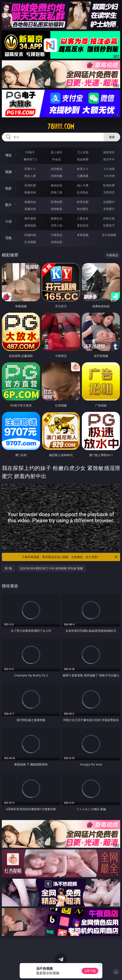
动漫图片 (109, 202)
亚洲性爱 (30, 185)
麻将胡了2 (30, 159)
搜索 (112, 137)
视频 (8, 172)
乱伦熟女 (83, 192)
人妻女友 (83, 218)
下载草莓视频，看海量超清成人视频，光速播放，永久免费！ (70, 557)
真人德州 (56, 152)
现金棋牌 (83, 159)
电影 (8, 188)
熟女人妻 (30, 176)
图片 (8, 205)
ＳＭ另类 (109, 176)
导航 (8, 238)
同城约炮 (30, 235)
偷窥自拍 (30, 202)
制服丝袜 (30, 192)
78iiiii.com (61, 126)
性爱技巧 (109, 225)
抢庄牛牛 (109, 159)
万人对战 (83, 152)
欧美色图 (83, 202)
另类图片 (109, 209)
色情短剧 (56, 242)
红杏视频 (30, 242)
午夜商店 (56, 235)
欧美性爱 (109, 185)
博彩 (8, 155)
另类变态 (109, 192)
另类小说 (56, 225)
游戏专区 (109, 152)
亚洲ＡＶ (30, 169)
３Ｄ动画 (109, 169)
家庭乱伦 (56, 218)
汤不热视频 (109, 235)
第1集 (8, 568)
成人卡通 (83, 185)
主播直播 (83, 176)
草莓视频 (83, 235)
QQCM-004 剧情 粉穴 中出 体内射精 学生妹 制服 (51, 568)
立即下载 (90, 971)
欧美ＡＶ (83, 169)
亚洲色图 (56, 202)
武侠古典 (109, 218)
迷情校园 (30, 225)
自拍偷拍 (56, 169)
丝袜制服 (56, 176)
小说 (8, 221)
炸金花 (56, 159)
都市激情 (30, 218)
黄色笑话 (83, 225)
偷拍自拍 (56, 185)
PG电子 (30, 152)
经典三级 (56, 192)
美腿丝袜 (30, 209)
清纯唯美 (56, 209)
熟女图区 (83, 209)
